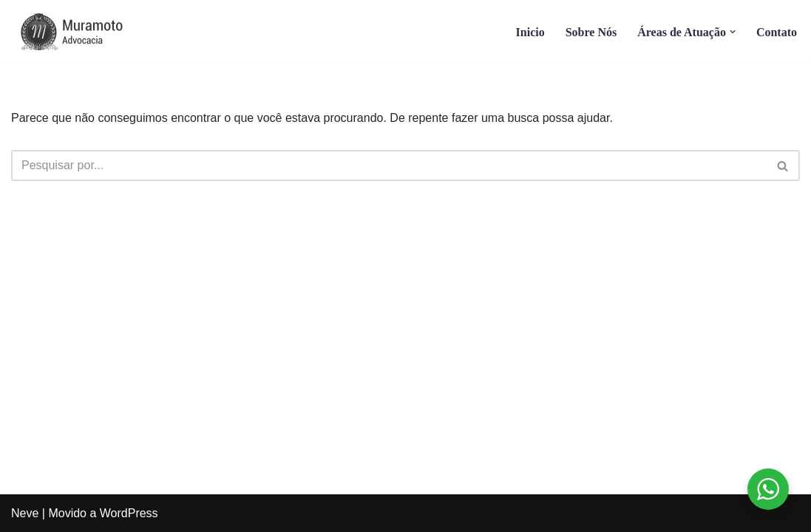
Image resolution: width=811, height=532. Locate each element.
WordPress (129, 513)
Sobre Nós (591, 32)
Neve (25, 513)
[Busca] (389, 166)
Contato (777, 32)
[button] (733, 32)
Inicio (530, 32)
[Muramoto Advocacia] (85, 32)
